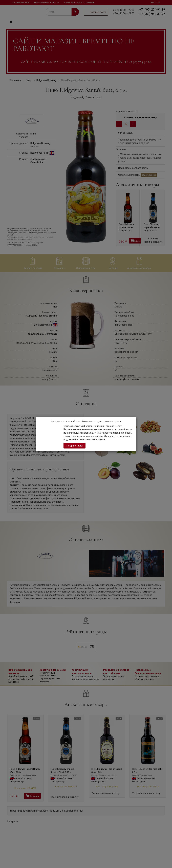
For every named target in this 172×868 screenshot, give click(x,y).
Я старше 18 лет (74, 446)
